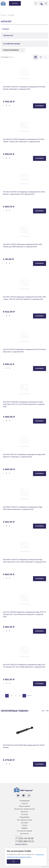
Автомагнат (25, 834)
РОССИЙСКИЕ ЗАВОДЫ (12, 44)
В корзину (40, 106)
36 (16, 57)
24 (14, 57)
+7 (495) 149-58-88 (24, 838)
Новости (25, 803)
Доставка (25, 823)
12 (12, 57)
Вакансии (25, 812)
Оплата (25, 825)
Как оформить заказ (24, 820)
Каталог (24, 828)
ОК (14, 861)
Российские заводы (25, 831)
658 (28, 696)
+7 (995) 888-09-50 (24, 841)
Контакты (25, 814)
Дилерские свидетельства (24, 809)
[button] (43, 711)
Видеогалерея (24, 806)
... (24, 696)
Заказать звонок (21, 844)
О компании (24, 801)
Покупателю (24, 817)
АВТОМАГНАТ (8, 36)
